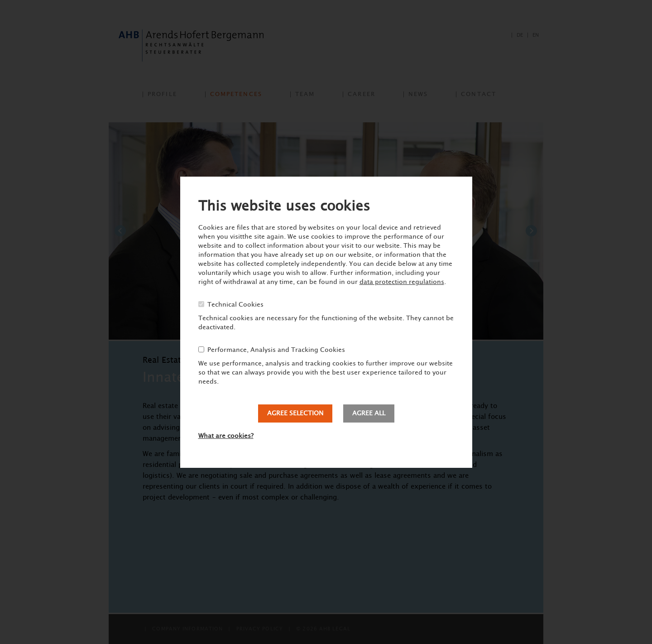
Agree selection (295, 413)
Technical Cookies (235, 305)
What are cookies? (226, 436)
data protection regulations (402, 282)
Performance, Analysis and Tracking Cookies (276, 350)
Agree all (369, 413)
